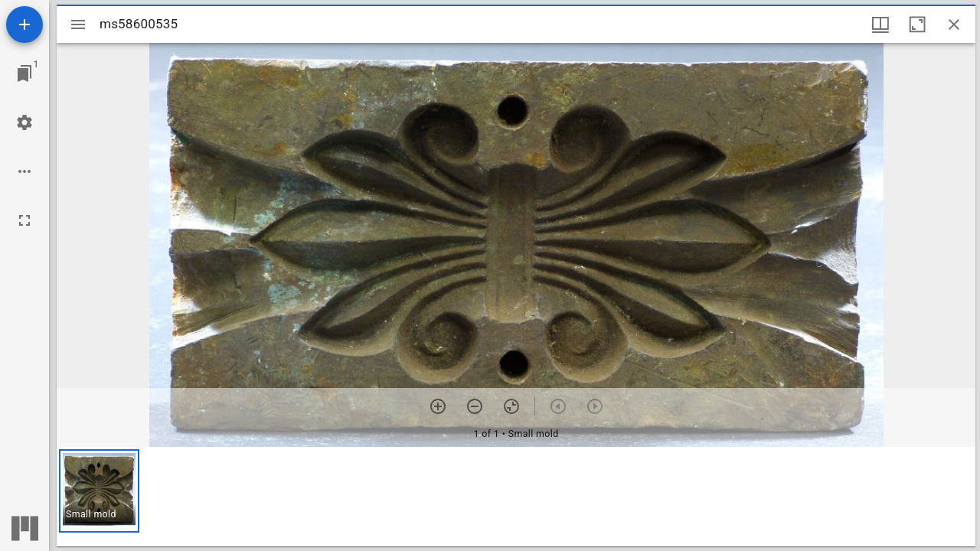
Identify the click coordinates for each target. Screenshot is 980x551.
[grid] (516, 497)
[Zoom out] (475, 406)
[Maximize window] (917, 24)
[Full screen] (24, 220)
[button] (99, 491)
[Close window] (954, 24)
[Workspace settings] (24, 122)
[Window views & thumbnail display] (880, 24)
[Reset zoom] (511, 406)
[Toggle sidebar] (78, 24)
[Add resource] (24, 24)
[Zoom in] (438, 406)
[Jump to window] (24, 73)
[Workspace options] (24, 171)
